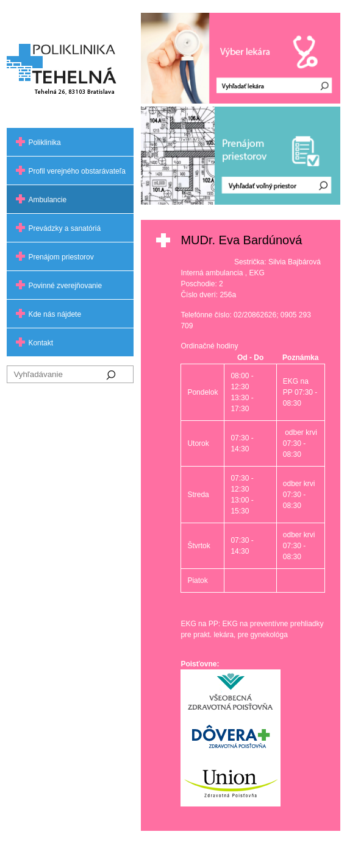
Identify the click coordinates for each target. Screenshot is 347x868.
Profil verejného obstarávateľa (77, 171)
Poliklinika (44, 143)
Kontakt (41, 343)
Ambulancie (47, 200)
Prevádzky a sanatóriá (64, 228)
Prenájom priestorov (61, 257)
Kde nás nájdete (55, 314)
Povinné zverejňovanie (65, 286)
